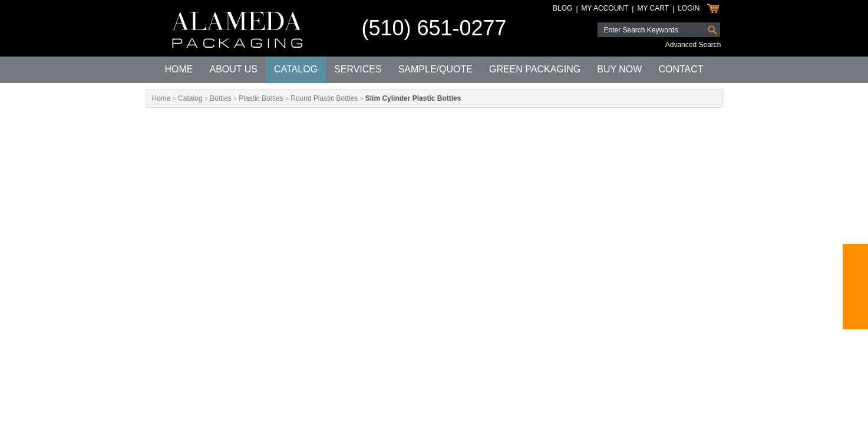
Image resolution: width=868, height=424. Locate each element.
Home (179, 69)
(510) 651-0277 (434, 28)
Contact (681, 69)
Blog (562, 8)
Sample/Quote (435, 69)
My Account (605, 8)
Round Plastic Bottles (324, 98)
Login (689, 8)
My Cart (653, 8)
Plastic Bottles (261, 98)
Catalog (296, 69)
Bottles (221, 98)
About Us (233, 69)
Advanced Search (693, 45)
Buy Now (619, 69)
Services (358, 69)
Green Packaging (535, 69)
